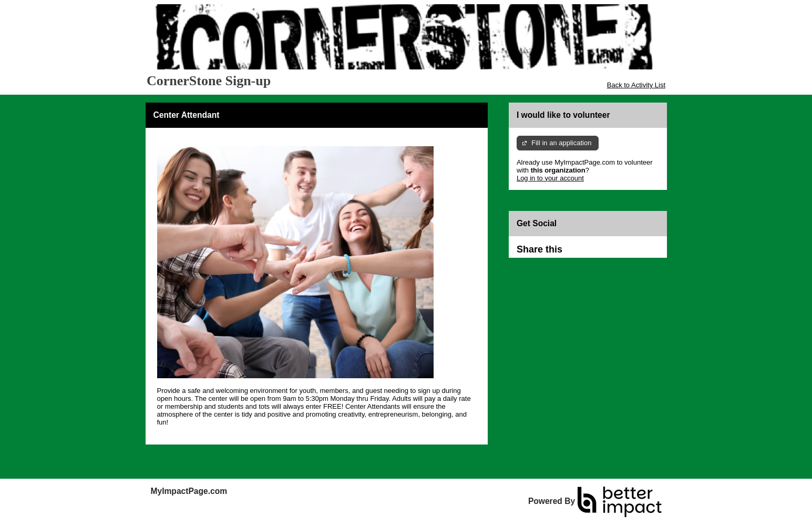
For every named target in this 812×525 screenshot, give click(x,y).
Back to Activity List (636, 85)
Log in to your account (550, 178)
